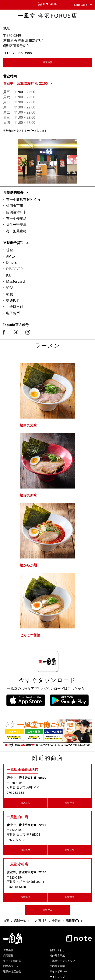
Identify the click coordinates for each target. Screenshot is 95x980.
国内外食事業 (57, 966)
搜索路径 (60, 63)
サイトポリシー (59, 971)
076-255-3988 (21, 53)
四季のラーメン (12, 966)
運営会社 (8, 950)
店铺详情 (70, 803)
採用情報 (8, 956)
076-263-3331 (16, 793)
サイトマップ (57, 977)
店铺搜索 (47, 910)
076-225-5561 (16, 840)
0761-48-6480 (16, 887)
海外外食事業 (57, 956)
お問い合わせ (57, 950)
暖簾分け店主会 (12, 971)
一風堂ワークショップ (62, 961)
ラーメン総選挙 (12, 961)
